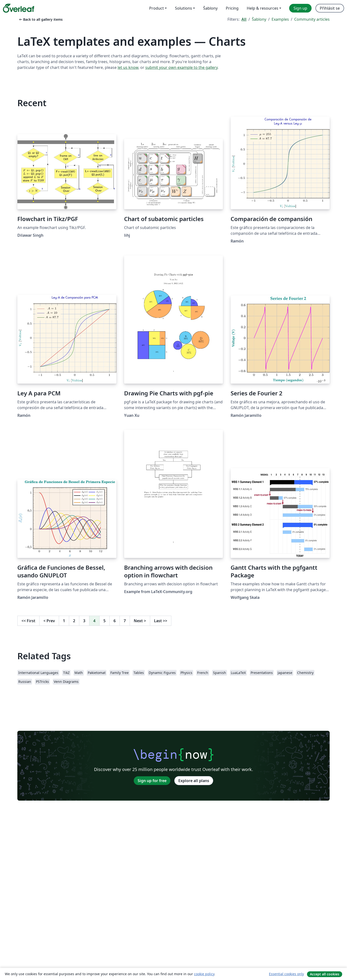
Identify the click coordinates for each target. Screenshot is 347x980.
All (244, 19)
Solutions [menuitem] (184, 8)
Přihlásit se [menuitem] (330, 8)
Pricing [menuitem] (232, 8)
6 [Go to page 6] (115, 621)
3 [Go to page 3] (84, 621)
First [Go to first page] (28, 621)
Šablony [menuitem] (210, 8)
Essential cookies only (286, 974)
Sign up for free (152, 781)
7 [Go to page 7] (125, 621)
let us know (128, 67)
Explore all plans (194, 781)
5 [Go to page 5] (104, 621)
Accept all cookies (325, 974)
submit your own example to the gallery (181, 67)
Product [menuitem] (157, 8)
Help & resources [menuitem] (263, 8)
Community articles (312, 19)
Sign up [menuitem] (300, 8)
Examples (280, 19)
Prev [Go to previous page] (49, 621)
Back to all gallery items (40, 19)
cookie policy (204, 974)
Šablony (259, 19)
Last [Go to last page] (161, 621)
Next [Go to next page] (140, 621)
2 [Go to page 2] (74, 621)
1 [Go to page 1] (64, 621)
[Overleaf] (19, 8)
